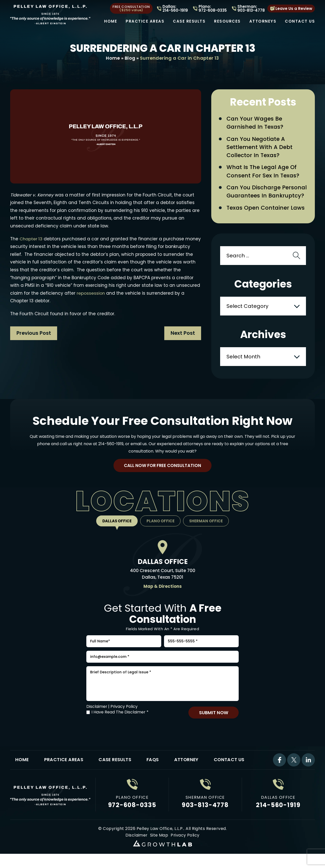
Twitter (294, 768)
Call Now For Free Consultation (163, 468)
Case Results (189, 21)
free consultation (131, 8)
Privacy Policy (124, 714)
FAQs (155, 768)
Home (111, 21)
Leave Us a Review (294, 9)
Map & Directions (162, 589)
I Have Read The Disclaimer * (120, 720)
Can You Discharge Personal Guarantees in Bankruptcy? (267, 193)
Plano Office (160, 524)
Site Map (159, 843)
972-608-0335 (132, 813)
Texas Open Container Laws (266, 210)
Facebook (279, 768)
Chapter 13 (31, 239)
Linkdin (308, 768)
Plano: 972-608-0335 (213, 8)
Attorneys (263, 21)
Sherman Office (207, 524)
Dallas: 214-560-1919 (175, 8)
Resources (227, 21)
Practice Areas (145, 21)
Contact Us (300, 21)
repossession (116, 293)
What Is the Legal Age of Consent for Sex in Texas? (263, 173)
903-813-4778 (205, 813)
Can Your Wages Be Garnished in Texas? (255, 123)
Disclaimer (97, 714)
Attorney (189, 768)
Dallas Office (116, 524)
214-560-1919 (111, 446)
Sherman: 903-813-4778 (251, 8)
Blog (130, 58)
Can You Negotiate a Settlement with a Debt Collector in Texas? (259, 148)
